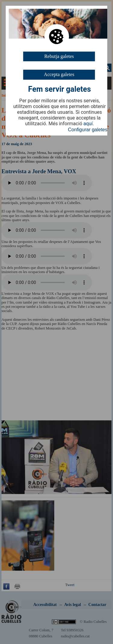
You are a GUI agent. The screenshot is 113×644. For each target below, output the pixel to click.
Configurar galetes (88, 130)
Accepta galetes (59, 74)
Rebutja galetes (59, 56)
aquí (88, 124)
